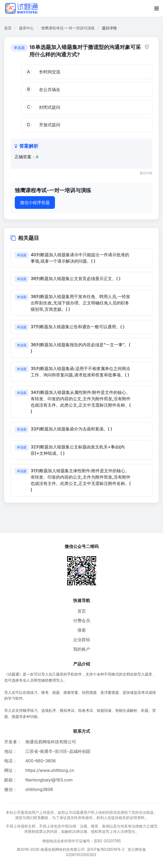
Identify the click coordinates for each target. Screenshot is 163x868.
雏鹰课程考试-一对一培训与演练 (68, 28)
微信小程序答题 (35, 203)
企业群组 (82, 640)
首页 (8, 28)
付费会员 (82, 620)
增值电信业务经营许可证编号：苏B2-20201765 (81, 841)
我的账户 (82, 649)
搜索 (82, 630)
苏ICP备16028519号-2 (106, 849)
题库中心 (26, 28)
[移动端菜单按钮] (157, 8)
